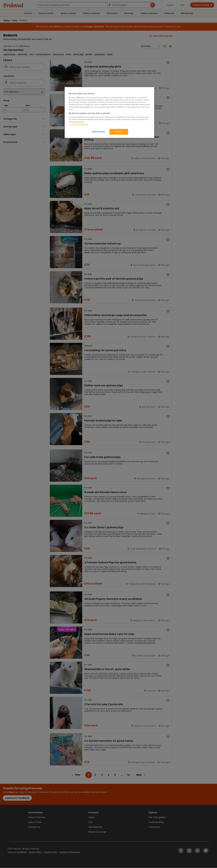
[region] (109, 113)
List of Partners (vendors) (78, 125)
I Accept (119, 132)
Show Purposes (99, 132)
